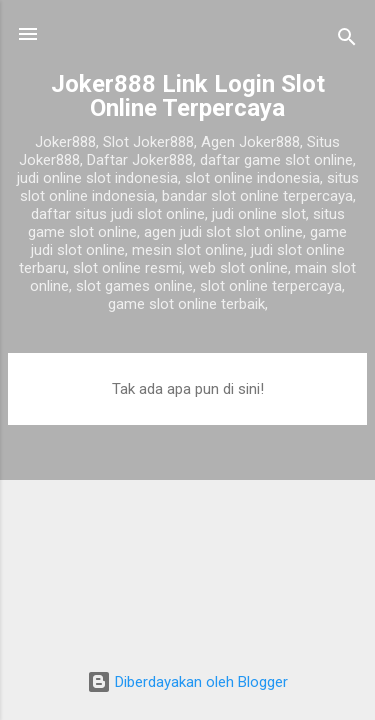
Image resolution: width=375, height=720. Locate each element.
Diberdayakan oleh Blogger (187, 682)
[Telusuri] (347, 40)
